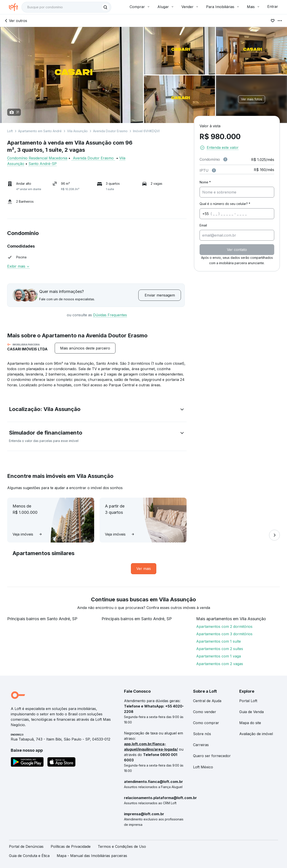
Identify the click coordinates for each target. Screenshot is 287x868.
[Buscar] (105, 7)
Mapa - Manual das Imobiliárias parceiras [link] (92, 856)
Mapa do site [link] (250, 723)
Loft (10, 131)
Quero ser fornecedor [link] (212, 756)
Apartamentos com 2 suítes (220, 649)
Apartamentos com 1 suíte (219, 641)
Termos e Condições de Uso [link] (122, 846)
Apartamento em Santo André (40, 131)
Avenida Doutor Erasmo (110, 131)
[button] (97, 410)
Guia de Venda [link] (251, 712)
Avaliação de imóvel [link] (256, 734)
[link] (144, 569)
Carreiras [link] (201, 745)
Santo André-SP (43, 164)
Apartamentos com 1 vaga (219, 656)
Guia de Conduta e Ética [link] (29, 856)
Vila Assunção (77, 131)
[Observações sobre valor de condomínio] (225, 159)
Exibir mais (18, 266)
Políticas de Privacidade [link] (71, 846)
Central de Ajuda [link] (207, 701)
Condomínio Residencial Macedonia (37, 158)
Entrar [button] (273, 7)
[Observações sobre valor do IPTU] (214, 170)
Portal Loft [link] (248, 701)
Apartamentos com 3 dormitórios (224, 634)
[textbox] (66, 7)
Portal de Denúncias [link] (26, 846)
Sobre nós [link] (202, 734)
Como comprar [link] (206, 723)
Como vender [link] (205, 712)
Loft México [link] (203, 767)
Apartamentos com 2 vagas (220, 664)
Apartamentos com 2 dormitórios (224, 626)
